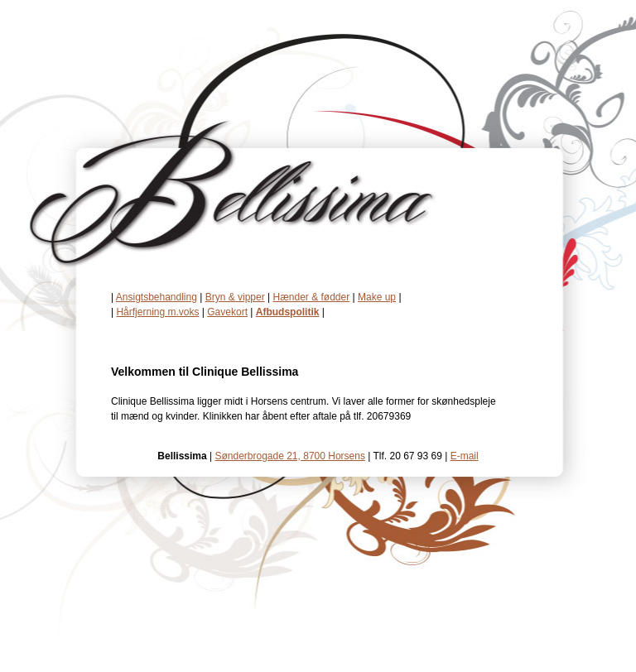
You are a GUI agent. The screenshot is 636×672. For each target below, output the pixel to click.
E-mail (465, 456)
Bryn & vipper (235, 297)
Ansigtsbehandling (157, 297)
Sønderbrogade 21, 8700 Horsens (289, 456)
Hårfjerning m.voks (157, 312)
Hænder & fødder (312, 297)
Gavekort (227, 312)
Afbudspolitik (288, 312)
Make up (377, 297)
